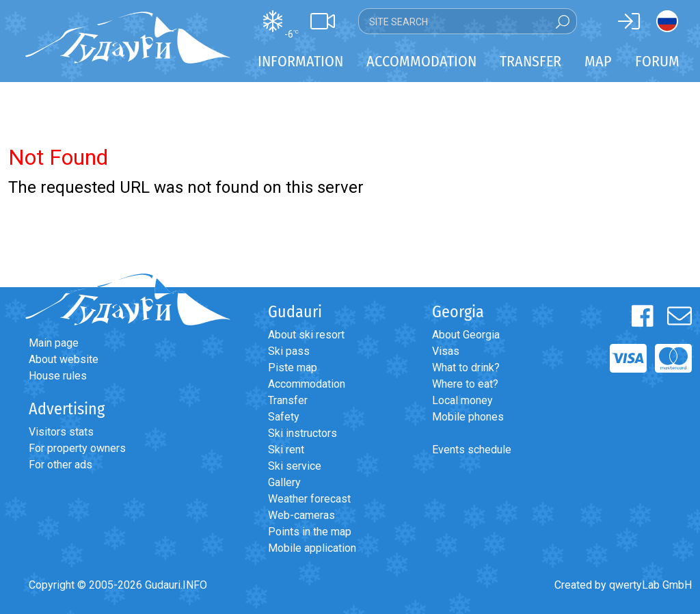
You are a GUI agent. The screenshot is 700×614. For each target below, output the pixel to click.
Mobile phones (468, 417)
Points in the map (310, 532)
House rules (58, 376)
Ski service (295, 466)
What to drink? (466, 368)
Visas (446, 351)
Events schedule (472, 450)
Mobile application (312, 548)
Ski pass (289, 351)
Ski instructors (302, 433)
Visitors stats (61, 432)
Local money (462, 400)
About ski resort (306, 335)
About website (64, 359)
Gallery (284, 482)
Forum (657, 61)
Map (598, 61)
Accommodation (307, 384)
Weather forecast (309, 499)
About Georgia (466, 335)
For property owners (77, 448)
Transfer (288, 400)
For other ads (60, 465)
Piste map (293, 368)
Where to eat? (465, 384)
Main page (54, 343)
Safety (284, 417)
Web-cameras (301, 515)
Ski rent (286, 450)
